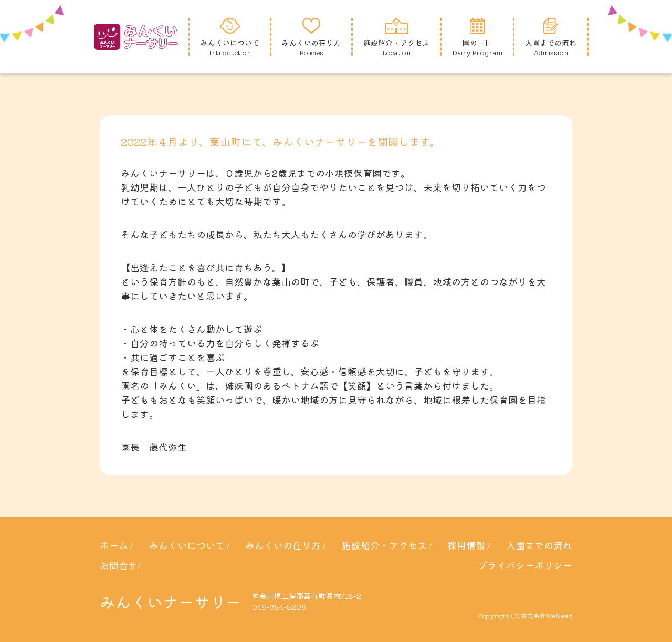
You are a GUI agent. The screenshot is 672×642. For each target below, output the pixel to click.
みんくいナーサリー (171, 602)
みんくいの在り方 (283, 545)
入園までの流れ (539, 545)
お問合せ (119, 565)
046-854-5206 (279, 607)
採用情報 (466, 545)
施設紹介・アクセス (384, 545)
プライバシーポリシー (525, 565)
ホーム (114, 545)
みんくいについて (187, 545)
